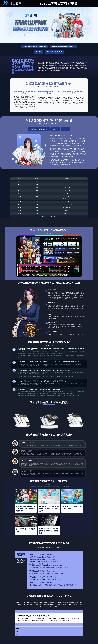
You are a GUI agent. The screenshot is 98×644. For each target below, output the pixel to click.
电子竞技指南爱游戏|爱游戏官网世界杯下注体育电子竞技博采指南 (49, 531)
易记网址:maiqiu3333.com (55, 52)
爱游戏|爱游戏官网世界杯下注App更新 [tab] (21, 554)
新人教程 (39, 52)
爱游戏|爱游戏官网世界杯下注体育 (58, 139)
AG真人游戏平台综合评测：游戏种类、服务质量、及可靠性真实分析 (49, 509)
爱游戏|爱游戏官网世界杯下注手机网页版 (63, 46)
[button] (49, 611)
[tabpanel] (55, 570)
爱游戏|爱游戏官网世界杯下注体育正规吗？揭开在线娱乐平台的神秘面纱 (25, 509)
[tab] (39, 129)
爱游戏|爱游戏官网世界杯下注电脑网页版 (35, 46)
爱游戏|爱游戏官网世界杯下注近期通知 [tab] (21, 561)
